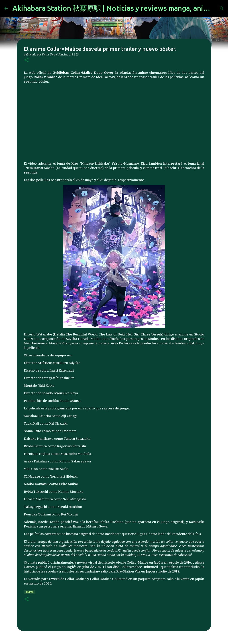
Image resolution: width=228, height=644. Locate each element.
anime (30, 592)
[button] (26, 60)
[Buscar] (222, 8)
